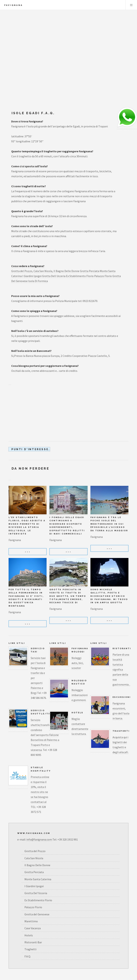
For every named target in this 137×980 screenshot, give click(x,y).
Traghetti (30, 949)
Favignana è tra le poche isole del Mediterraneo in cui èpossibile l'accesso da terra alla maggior (109, 524)
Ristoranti (122, 648)
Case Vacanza (33, 928)
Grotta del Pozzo (22, 271)
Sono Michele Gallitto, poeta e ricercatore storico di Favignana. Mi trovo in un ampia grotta (109, 596)
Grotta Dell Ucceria (54, 276)
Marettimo (31, 921)
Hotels (77, 713)
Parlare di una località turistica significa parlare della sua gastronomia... (121, 669)
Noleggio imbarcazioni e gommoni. (80, 695)
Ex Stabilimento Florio (80, 276)
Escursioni (122, 697)
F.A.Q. (28, 956)
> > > (28, 552)
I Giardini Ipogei (32, 276)
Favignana (14, 5)
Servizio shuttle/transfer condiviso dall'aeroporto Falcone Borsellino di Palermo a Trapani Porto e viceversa (45, 735)
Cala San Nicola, (43, 271)
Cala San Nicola (34, 858)
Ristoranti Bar (33, 942)
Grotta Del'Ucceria (36, 893)
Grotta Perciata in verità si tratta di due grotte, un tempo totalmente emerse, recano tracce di (68, 596)
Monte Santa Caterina (38, 879)
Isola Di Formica (38, 281)
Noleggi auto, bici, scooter (78, 663)
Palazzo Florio (103, 276)
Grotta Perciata (90, 271)
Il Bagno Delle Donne (66, 271)
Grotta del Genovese (37, 914)
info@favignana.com (39, 839)
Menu (131, 5)
